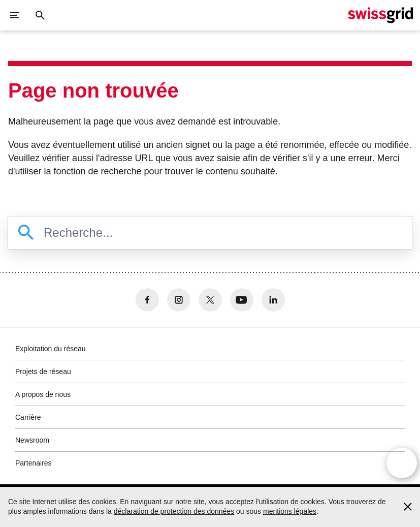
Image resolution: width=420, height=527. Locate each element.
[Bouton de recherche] (40, 15)
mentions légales (290, 511)
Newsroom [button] (32, 440)
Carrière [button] (28, 417)
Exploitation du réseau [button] (51, 349)
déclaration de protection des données (174, 511)
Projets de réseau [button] (43, 371)
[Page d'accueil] (380, 15)
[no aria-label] (147, 300)
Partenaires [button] (34, 463)
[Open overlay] (402, 463)
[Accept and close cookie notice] (408, 507)
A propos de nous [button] (43, 394)
